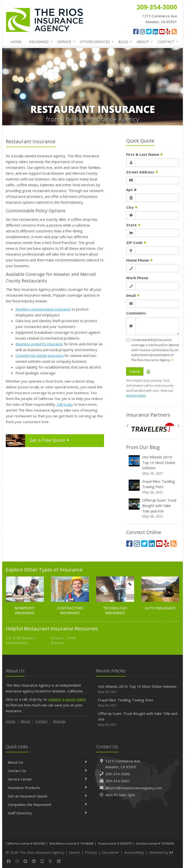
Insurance (40, 42)
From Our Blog (143, 447)
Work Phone (137, 278)
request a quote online (67, 699)
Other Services (96, 42)
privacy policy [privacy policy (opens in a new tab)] (136, 395)
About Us (47, 762)
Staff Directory (47, 813)
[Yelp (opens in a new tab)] (168, 31)
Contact (167, 42)
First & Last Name (145, 154)
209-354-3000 (118, 774)
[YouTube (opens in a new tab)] (162, 31)
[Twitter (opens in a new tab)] (149, 31)
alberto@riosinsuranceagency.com (134, 788)
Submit (135, 371)
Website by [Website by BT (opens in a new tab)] (162, 852)
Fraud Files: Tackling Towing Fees (153, 487)
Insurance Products (47, 788)
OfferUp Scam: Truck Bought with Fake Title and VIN (153, 508)
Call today (65, 404)
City (132, 207)
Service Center (47, 779)
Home (16, 42)
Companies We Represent (47, 804)
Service (65, 42)
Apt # (131, 190)
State (133, 225)
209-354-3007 (118, 781)
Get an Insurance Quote (47, 796)
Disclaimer (111, 852)
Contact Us (47, 771)
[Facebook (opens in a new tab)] (136, 31)
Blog (124, 42)
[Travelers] (153, 427)
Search (74, 852)
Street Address (142, 172)
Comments (136, 313)
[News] (174, 31)
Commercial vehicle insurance (40, 356)
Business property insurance (39, 344)
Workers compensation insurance (43, 309)
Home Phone (140, 260)
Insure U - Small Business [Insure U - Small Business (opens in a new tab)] (63, 640)
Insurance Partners (148, 415)
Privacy (91, 852)
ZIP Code (136, 242)
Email (133, 295)
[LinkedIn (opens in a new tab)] (155, 31)
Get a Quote (38, 441)
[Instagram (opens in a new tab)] (142, 31)
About (144, 42)
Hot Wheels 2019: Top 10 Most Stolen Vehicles (153, 465)
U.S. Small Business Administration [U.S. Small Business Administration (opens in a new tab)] (21, 640)
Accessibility (134, 852)
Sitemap (59, 721)
